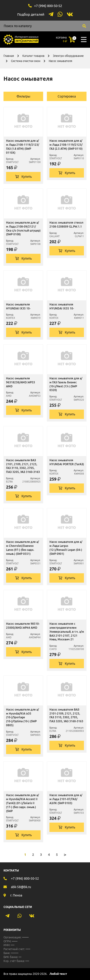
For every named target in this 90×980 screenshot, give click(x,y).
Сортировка (67, 96)
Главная (9, 56)
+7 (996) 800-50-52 (48, 6)
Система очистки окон (26, 61)
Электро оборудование (68, 56)
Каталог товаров (33, 56)
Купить (23, 177)
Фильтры (23, 96)
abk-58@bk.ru (21, 887)
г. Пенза (16, 895)
